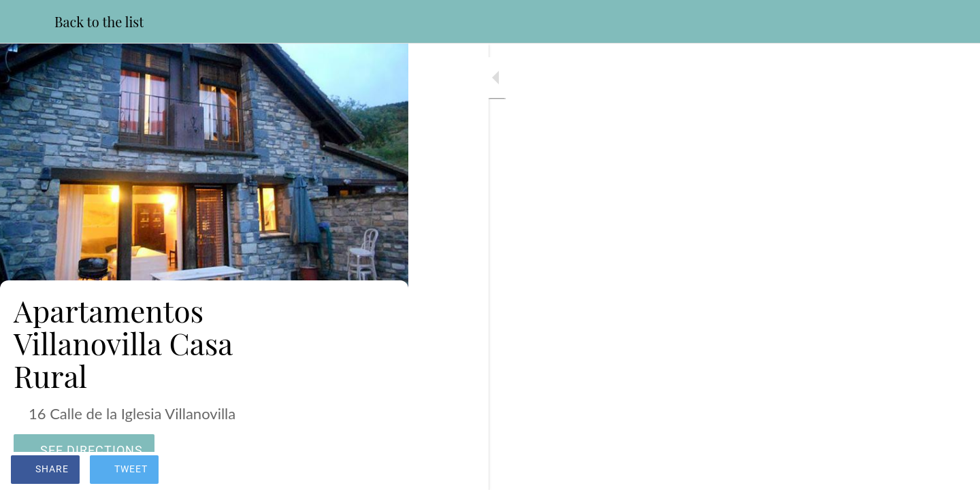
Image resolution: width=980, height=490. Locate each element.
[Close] (27, 22)
